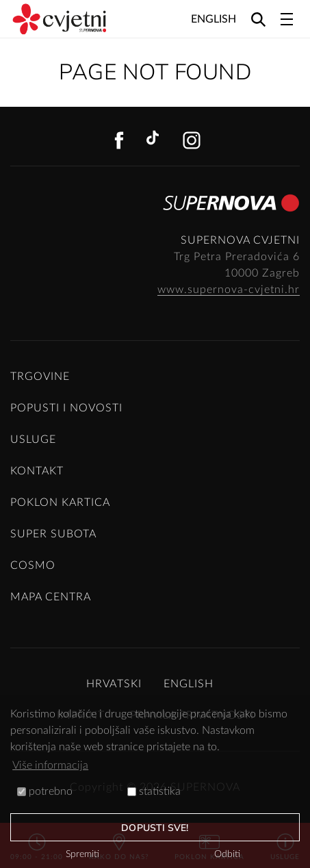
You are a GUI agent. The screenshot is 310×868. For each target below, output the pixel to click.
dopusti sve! (155, 828)
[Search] (258, 19)
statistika (154, 791)
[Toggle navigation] (287, 19)
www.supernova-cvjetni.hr (229, 290)
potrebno (45, 791)
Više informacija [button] (50, 765)
